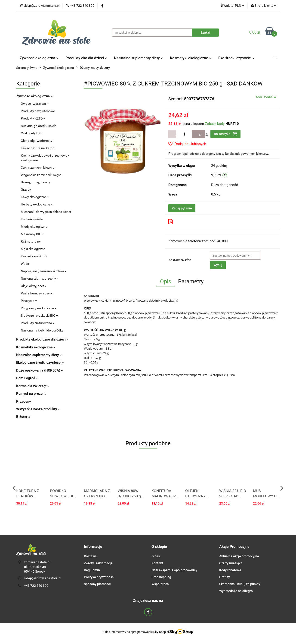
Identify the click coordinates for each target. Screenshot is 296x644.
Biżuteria (23, 417)
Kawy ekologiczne (35, 197)
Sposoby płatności (97, 584)
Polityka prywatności (99, 577)
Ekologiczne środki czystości (40, 363)
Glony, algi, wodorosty (37, 141)
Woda (25, 264)
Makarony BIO (32, 234)
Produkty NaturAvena (38, 323)
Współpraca (160, 584)
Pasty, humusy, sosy (37, 293)
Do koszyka (225, 134)
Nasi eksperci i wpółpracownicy (174, 570)
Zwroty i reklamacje (98, 563)
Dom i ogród (27, 378)
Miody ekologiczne (34, 227)
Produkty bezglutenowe (38, 111)
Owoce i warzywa (35, 104)
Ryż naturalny (31, 241)
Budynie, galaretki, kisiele (39, 126)
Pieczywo (29, 301)
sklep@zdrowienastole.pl (43, 578)
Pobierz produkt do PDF (190, 222)
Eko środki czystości (237, 58)
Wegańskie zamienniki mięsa (41, 175)
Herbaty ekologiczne (37, 204)
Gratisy (225, 577)
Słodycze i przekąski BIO (39, 316)
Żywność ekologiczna (39, 58)
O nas (156, 556)
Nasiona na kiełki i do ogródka (42, 330)
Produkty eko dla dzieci (86, 58)
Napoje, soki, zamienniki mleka (44, 271)
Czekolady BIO (31, 133)
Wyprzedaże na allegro (236, 591)
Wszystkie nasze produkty (38, 409)
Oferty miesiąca (231, 563)
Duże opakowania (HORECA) (40, 370)
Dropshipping (161, 577)
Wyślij (218, 265)
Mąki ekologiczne (33, 249)
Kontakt (157, 563)
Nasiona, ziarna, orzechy (40, 278)
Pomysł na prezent (31, 394)
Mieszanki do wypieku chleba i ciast (46, 212)
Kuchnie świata (32, 219)
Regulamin (92, 570)
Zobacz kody (215, 124)
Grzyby (26, 189)
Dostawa (90, 556)
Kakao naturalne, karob (38, 148)
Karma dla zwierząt (33, 386)
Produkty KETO (33, 118)
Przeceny (24, 401)
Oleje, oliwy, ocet (34, 286)
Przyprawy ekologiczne (39, 308)
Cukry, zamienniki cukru (38, 167)
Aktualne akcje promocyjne (239, 556)
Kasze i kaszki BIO (34, 256)
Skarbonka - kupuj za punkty (240, 584)
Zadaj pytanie (182, 208)
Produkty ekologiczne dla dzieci (42, 339)
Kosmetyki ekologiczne (191, 58)
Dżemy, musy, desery (35, 182)
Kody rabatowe (230, 570)
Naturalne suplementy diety (139, 58)
